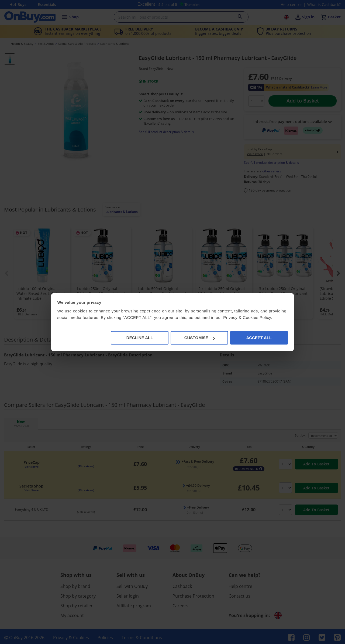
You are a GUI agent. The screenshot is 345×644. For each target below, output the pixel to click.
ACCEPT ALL (259, 338)
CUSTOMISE (200, 338)
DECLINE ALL (140, 338)
